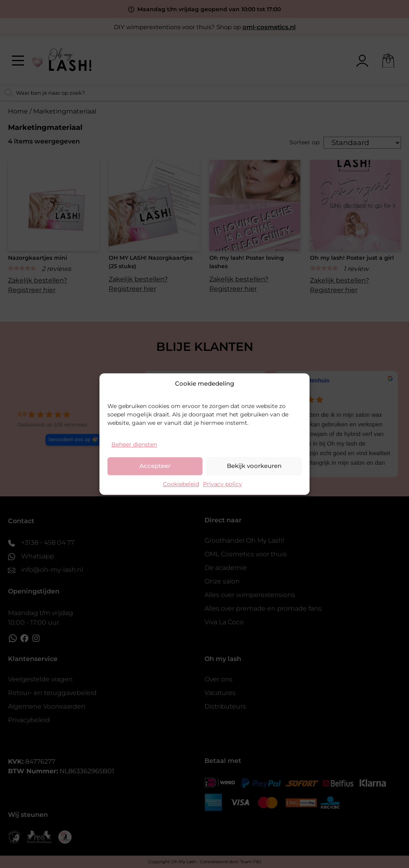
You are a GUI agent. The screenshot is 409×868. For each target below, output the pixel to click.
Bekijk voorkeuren (254, 466)
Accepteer (155, 466)
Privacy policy (222, 484)
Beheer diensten (134, 444)
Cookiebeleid (181, 484)
